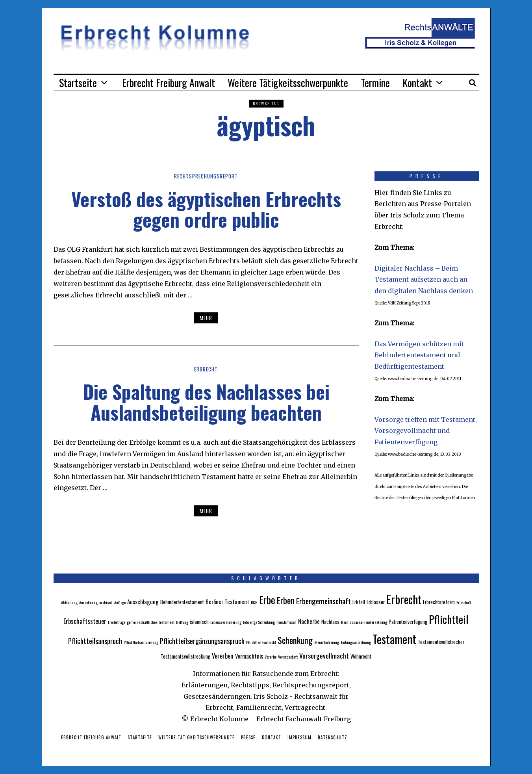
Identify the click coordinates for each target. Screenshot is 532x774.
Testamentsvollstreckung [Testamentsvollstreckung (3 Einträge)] (185, 656)
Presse (248, 737)
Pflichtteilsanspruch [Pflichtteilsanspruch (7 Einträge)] (95, 641)
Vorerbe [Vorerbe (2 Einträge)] (271, 657)
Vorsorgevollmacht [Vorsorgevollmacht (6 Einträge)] (324, 655)
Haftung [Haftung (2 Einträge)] (182, 622)
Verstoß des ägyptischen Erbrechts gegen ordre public (206, 209)
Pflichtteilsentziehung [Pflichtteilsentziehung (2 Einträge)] (141, 642)
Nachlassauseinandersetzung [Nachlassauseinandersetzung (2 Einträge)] (364, 622)
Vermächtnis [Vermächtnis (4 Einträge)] (249, 656)
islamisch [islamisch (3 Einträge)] (199, 622)
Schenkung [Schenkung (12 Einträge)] (295, 640)
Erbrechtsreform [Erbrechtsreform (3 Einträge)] (439, 602)
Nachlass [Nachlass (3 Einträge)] (330, 622)
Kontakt (417, 83)
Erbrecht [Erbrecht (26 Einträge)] (404, 599)
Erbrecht (206, 369)
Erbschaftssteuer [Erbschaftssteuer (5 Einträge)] (85, 621)
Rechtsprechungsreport (206, 176)
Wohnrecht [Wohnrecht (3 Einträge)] (361, 656)
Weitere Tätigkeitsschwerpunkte (288, 83)
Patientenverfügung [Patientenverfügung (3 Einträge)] (408, 622)
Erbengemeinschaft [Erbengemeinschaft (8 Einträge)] (323, 601)
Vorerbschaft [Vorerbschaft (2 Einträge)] (288, 657)
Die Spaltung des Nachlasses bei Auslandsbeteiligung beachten (206, 402)
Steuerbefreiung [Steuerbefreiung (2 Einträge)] (327, 642)
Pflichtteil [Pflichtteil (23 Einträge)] (449, 619)
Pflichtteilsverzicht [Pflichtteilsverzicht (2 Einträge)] (261, 642)
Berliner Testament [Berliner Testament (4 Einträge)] (227, 601)
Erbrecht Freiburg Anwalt (169, 83)
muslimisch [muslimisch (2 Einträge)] (286, 622)
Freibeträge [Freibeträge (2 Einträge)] (117, 622)
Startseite (78, 83)
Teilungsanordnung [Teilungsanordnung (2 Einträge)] (356, 642)
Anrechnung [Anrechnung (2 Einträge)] (88, 602)
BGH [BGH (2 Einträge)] (254, 602)
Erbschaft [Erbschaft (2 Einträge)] (464, 602)
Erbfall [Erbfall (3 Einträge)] (359, 602)
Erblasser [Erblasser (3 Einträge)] (376, 602)
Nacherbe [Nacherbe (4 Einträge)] (309, 621)
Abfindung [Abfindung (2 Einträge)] (69, 602)
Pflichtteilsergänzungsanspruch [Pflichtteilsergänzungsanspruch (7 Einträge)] (202, 641)
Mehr (206, 318)
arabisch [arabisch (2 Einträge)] (106, 602)
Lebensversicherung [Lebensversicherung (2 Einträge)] (226, 622)
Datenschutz (333, 737)
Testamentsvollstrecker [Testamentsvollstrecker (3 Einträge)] (441, 642)
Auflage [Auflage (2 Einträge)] (120, 602)
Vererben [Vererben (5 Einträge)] (223, 656)
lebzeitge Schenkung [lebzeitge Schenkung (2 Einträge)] (259, 622)
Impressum (299, 737)
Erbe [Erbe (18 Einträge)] (267, 600)
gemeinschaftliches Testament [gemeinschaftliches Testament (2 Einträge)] (151, 622)
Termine (375, 83)
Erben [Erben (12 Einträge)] (286, 600)
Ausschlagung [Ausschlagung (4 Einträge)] (143, 601)
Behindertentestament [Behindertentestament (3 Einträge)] (182, 602)
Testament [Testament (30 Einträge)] (394, 639)
